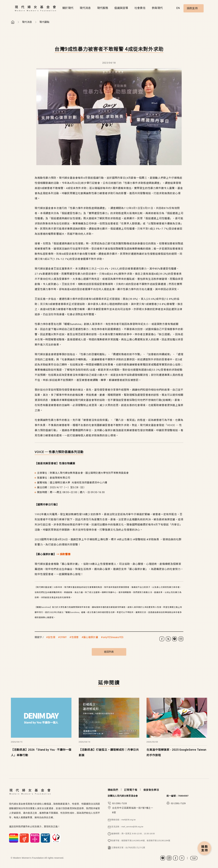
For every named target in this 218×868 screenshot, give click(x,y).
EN (178, 8)
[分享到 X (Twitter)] (168, 639)
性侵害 (75, 637)
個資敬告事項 (151, 790)
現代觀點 (44, 22)
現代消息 (85, 8)
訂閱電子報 (131, 790)
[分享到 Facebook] (162, 639)
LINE (163, 858)
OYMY (63, 637)
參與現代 (157, 8)
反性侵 (52, 637)
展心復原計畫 (91, 637)
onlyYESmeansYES (113, 637)
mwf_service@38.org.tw (132, 827)
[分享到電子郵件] (181, 639)
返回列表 (109, 652)
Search (171, 8)
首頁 (13, 22)
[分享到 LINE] (175, 639)
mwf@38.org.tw (129, 820)
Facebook (175, 858)
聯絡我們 (113, 790)
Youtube (182, 858)
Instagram (169, 858)
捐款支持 (192, 8)
